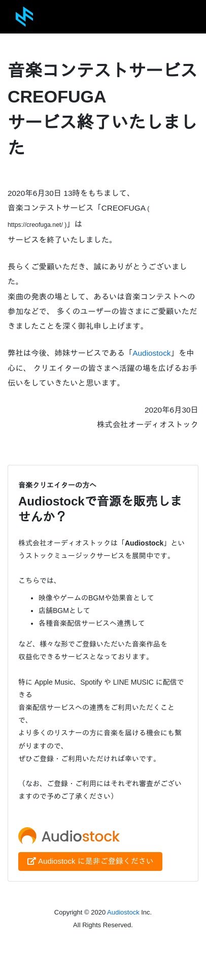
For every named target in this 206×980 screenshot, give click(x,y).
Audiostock (151, 353)
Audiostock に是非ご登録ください (90, 861)
